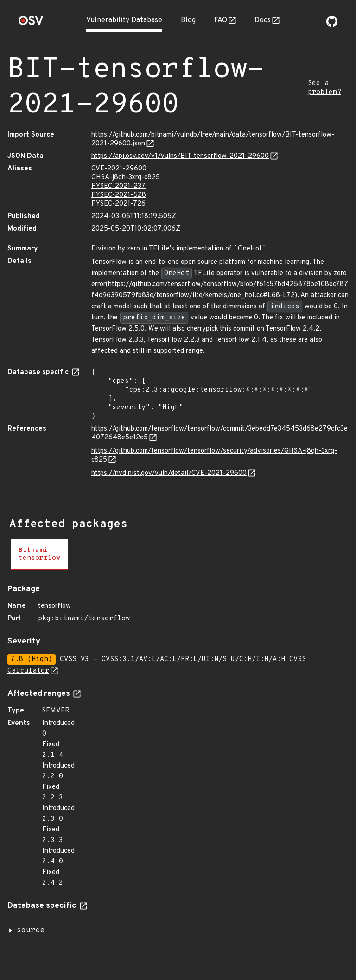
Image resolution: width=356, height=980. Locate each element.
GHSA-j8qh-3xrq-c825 (126, 178)
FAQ (221, 20)
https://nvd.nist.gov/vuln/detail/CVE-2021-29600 (169, 473)
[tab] (39, 554)
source (31, 930)
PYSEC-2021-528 (119, 195)
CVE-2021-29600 (119, 169)
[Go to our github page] (332, 25)
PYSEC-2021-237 (118, 186)
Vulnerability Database (124, 20)
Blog (188, 20)
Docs (263, 20)
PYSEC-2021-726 (118, 204)
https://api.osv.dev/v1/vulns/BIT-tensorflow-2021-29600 (180, 156)
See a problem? (324, 88)
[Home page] (31, 23)
